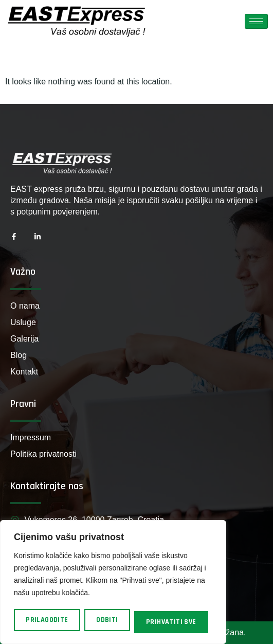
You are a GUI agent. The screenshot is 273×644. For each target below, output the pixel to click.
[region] (113, 582)
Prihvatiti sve (171, 622)
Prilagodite (47, 620)
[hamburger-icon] (256, 21)
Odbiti (107, 620)
